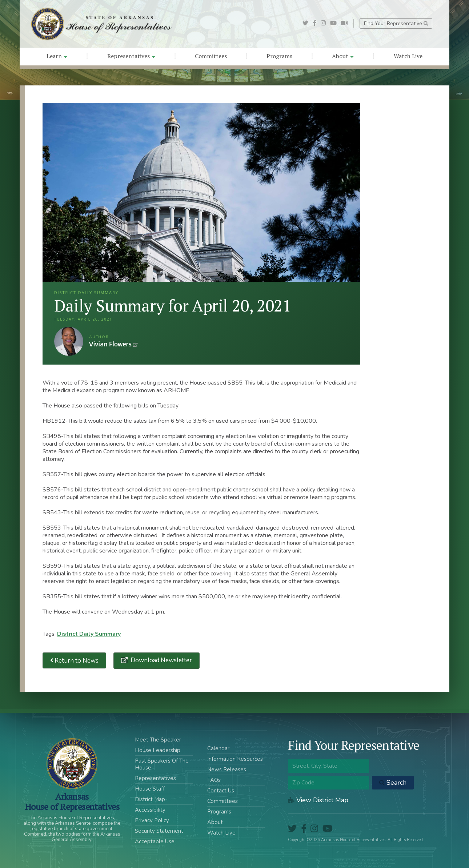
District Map (150, 799)
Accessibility (150, 810)
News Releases (227, 769)
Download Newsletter (161, 660)
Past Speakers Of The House (162, 764)
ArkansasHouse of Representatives (72, 801)
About (343, 56)
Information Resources (235, 759)
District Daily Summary (89, 634)
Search (393, 783)
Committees (211, 56)
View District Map (318, 800)
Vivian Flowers (69, 341)
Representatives (131, 56)
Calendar (218, 748)
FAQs (214, 780)
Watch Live (408, 56)
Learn (57, 56)
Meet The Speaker (158, 740)
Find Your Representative (396, 23)
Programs (279, 56)
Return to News (75, 661)
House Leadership (158, 750)
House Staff (150, 789)
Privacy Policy (152, 820)
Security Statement (159, 831)
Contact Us (221, 791)
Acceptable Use (155, 841)
